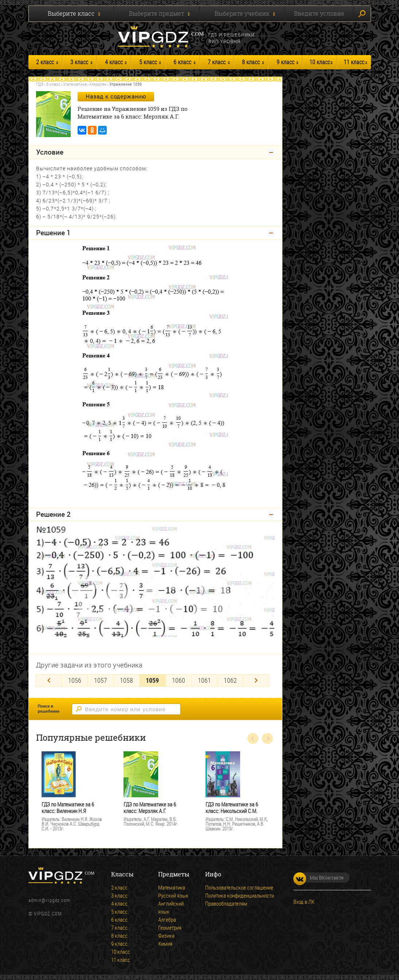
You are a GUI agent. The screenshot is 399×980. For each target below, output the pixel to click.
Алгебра (167, 919)
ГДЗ (40, 84)
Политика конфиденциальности (240, 895)
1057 (101, 680)
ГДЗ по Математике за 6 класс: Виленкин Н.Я (68, 808)
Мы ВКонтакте (318, 878)
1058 (126, 680)
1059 (152, 680)
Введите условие (319, 13)
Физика (166, 936)
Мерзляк (98, 84)
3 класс (79, 62)
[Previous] (49, 680)
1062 (230, 680)
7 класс (217, 62)
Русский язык (173, 895)
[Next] (256, 680)
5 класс (148, 62)
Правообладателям (226, 903)
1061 (204, 680)
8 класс (251, 62)
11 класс (354, 62)
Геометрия (170, 927)
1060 (179, 680)
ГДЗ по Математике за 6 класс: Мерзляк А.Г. (150, 808)
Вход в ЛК (304, 902)
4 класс (114, 62)
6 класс (182, 62)
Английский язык (171, 907)
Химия (165, 944)
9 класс (285, 62)
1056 (75, 680)
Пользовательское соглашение (239, 887)
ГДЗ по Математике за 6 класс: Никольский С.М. (232, 808)
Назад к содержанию (116, 96)
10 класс (320, 62)
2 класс (45, 62)
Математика (75, 84)
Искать (362, 14)
